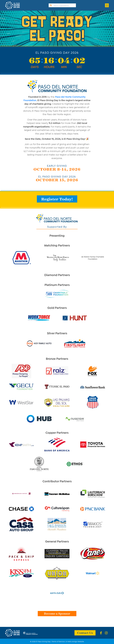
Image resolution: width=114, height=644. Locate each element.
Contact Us (85, 633)
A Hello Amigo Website (75, 641)
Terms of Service (58, 641)
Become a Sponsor (57, 613)
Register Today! (57, 199)
